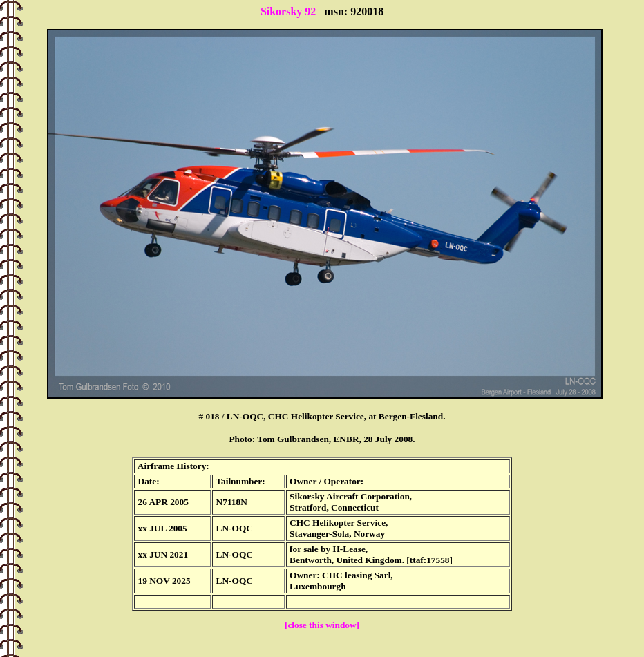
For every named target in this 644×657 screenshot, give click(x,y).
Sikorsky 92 (288, 11)
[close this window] (322, 625)
